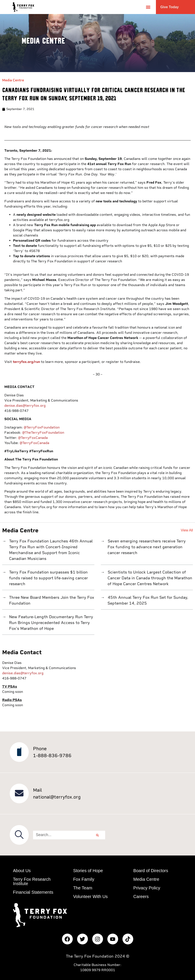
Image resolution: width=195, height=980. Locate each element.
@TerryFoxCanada (33, 438)
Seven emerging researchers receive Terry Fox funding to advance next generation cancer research (146, 547)
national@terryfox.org (57, 797)
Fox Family (84, 879)
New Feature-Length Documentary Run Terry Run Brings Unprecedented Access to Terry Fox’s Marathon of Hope (51, 623)
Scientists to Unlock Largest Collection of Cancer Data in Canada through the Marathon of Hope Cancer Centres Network (150, 578)
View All (187, 530)
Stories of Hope (88, 871)
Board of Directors (151, 871)
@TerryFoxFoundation (42, 427)
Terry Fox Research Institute (32, 881)
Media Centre (13, 80)
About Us (22, 871)
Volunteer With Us (90, 896)
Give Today (169, 7)
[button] (148, 7)
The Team (83, 888)
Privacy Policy (147, 888)
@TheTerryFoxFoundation (43, 432)
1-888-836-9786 (52, 755)
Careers (141, 896)
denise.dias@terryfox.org (25, 406)
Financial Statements (33, 892)
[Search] (97, 835)
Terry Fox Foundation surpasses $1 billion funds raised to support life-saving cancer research (48, 578)
